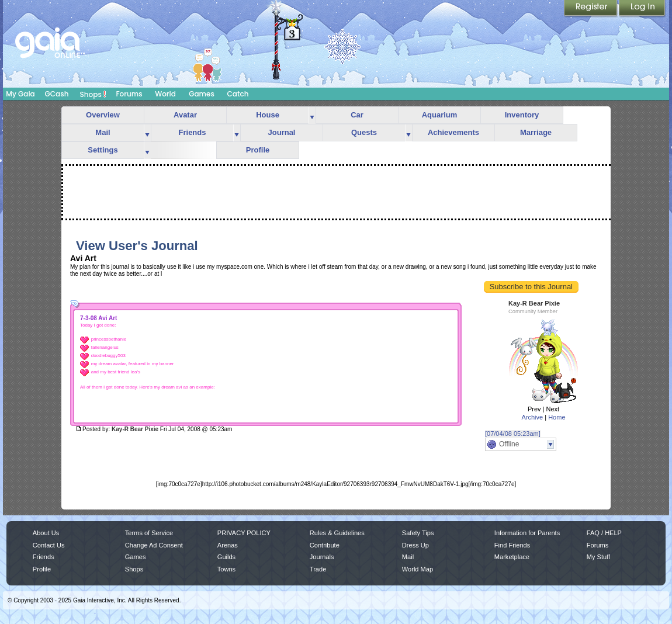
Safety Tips (418, 533)
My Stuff (598, 557)
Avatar (185, 115)
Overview (103, 115)
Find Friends (512, 545)
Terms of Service (149, 533)
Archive (532, 417)
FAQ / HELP (604, 533)
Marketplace (512, 557)
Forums (129, 94)
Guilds (226, 557)
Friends (193, 132)
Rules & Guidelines (337, 533)
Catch (238, 94)
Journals (322, 557)
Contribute (325, 545)
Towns (226, 569)
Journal (282, 132)
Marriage (536, 132)
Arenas (228, 545)
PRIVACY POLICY (244, 533)
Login (642, 9)
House (268, 115)
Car (357, 115)
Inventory (522, 115)
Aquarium (440, 115)
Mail (103, 132)
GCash (57, 94)
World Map (418, 569)
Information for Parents (527, 533)
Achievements (453, 132)
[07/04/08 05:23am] (513, 434)
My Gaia (20, 94)
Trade (318, 569)
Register (591, 9)
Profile (258, 150)
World (165, 94)
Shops (93, 94)
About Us (46, 533)
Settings (103, 150)
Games (202, 94)
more (312, 115)
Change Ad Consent (154, 545)
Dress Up (415, 545)
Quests (364, 132)
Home (557, 417)
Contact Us (49, 545)
